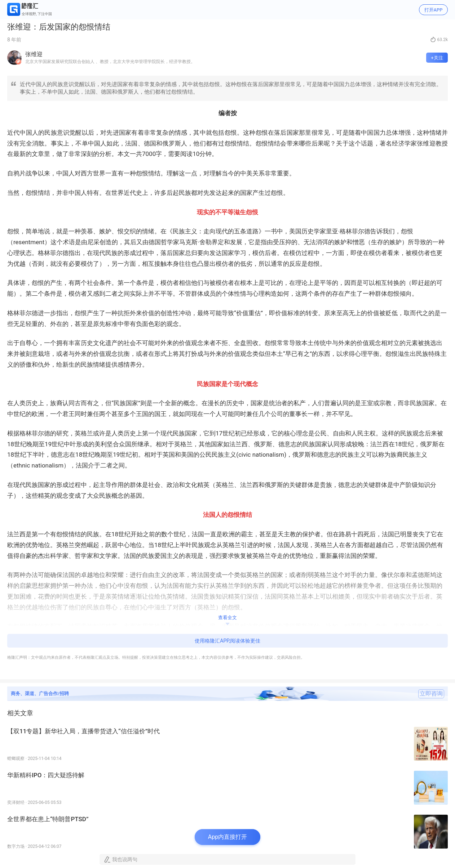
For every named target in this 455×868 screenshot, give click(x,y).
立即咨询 (431, 694)
